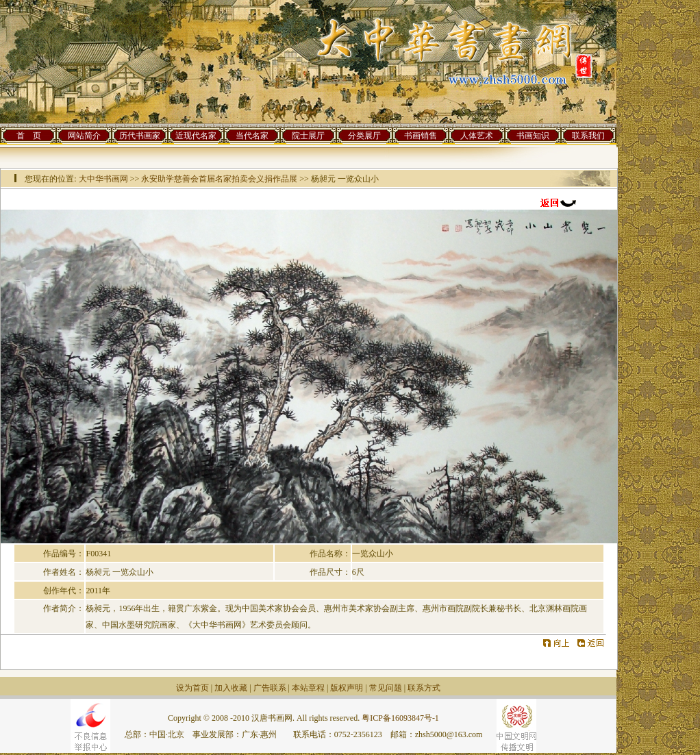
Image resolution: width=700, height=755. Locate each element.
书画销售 (421, 136)
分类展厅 (364, 136)
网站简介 (84, 136)
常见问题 (386, 688)
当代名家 (252, 136)
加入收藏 (231, 688)
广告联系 (270, 688)
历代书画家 (140, 136)
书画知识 (533, 136)
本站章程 (308, 688)
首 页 (29, 136)
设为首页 (192, 688)
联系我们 (588, 136)
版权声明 (347, 688)
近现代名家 (196, 136)
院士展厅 (308, 136)
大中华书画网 (103, 179)
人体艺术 (477, 136)
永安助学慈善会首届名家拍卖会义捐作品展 (219, 179)
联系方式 (424, 688)
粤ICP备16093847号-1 (400, 718)
